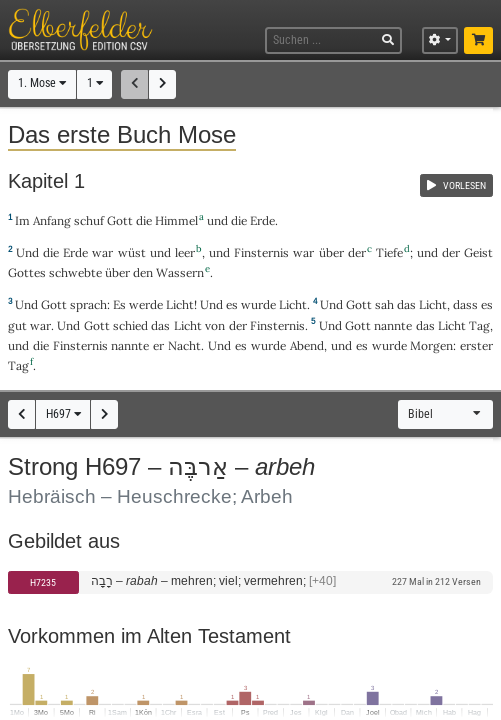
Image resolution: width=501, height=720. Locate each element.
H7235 (43, 582)
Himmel (176, 220)
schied (130, 325)
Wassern (180, 272)
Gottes (27, 272)
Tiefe (389, 252)
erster (476, 345)
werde (146, 304)
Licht (180, 304)
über (331, 252)
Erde (262, 220)
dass (465, 304)
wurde (258, 304)
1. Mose (42, 83)
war (102, 252)
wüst (132, 252)
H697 (63, 414)
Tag (479, 325)
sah (384, 304)
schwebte (75, 272)
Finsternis (261, 252)
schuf (89, 220)
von (215, 325)
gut (17, 325)
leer (185, 252)
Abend (307, 345)
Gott (120, 220)
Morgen (431, 345)
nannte (393, 325)
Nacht (184, 345)
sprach (88, 304)
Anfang (52, 220)
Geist (478, 252)
